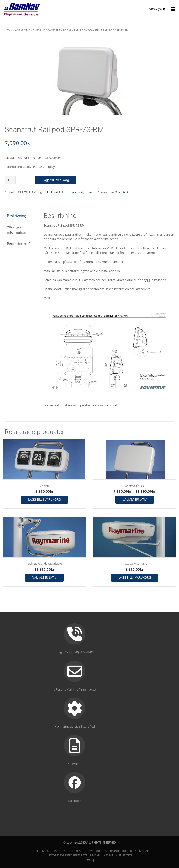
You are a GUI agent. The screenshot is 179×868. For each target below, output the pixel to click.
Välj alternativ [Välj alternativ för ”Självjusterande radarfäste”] (44, 577)
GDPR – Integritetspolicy (49, 851)
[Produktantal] (10, 180)
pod (75, 192)
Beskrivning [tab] (16, 216)
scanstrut (91, 192)
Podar (67, 30)
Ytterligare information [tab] (17, 230)
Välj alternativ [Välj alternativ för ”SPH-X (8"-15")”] (135, 499)
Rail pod (80, 30)
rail (81, 192)
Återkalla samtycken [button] (119, 855)
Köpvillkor (93, 851)
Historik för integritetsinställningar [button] (74, 855)
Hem (7, 30)
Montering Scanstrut (45, 30)
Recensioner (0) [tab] (19, 244)
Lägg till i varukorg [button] (44, 499)
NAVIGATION (20, 30)
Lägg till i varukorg (56, 180)
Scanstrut (122, 192)
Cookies (75, 851)
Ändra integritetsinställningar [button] (127, 851)
